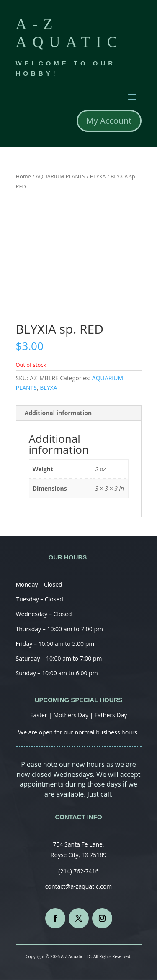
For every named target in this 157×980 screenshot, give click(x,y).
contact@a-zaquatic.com (78, 886)
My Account (109, 121)
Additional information (58, 413)
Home (23, 176)
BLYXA (98, 176)
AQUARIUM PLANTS (60, 176)
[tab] (79, 413)
